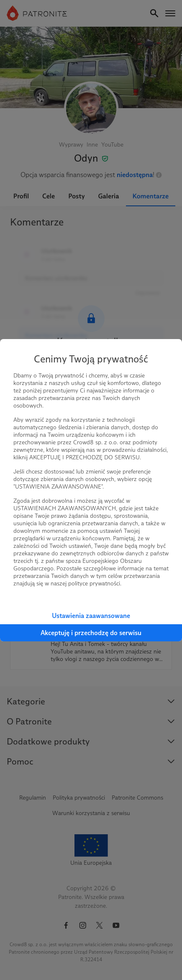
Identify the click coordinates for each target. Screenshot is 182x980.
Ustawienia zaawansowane (91, 616)
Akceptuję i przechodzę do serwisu (91, 633)
